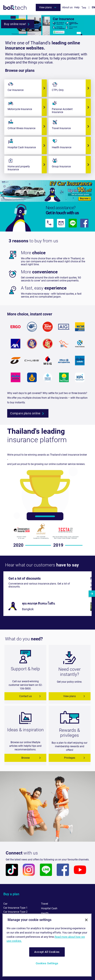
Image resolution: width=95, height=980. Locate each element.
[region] (47, 945)
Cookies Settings (47, 963)
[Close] (86, 920)
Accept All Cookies (47, 952)
